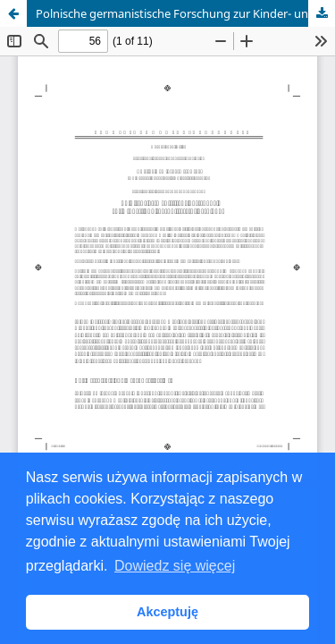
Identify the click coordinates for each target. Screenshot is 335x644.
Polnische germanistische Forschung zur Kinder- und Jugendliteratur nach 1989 (185, 13)
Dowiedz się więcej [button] (175, 566)
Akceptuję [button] (167, 612)
